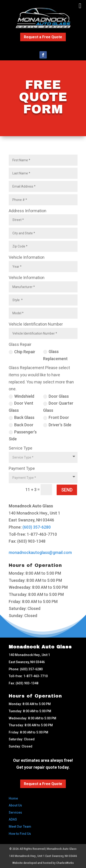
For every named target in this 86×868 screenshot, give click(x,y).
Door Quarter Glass (58, 407)
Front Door (56, 417)
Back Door (21, 425)
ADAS (13, 819)
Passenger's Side (23, 435)
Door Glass (56, 396)
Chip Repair (22, 352)
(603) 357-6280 (37, 527)
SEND (67, 490)
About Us (15, 805)
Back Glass (22, 417)
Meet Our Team (20, 827)
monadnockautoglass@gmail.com (40, 552)
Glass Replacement (55, 355)
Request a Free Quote (43, 37)
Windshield (21, 396)
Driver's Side (57, 425)
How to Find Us (20, 834)
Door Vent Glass (21, 407)
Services (15, 812)
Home (13, 798)
